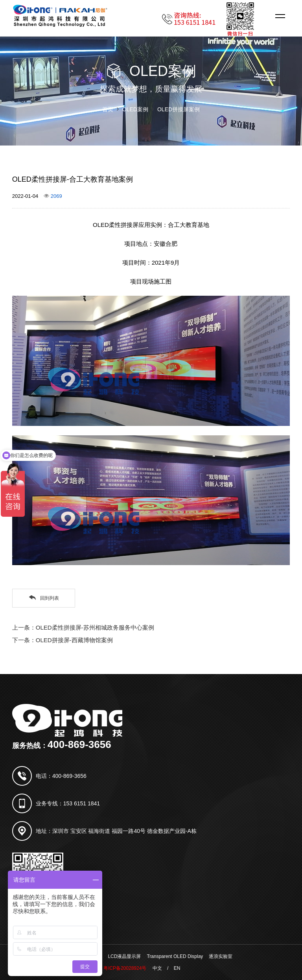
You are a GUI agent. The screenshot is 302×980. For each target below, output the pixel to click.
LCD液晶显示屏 (124, 956)
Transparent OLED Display (175, 956)
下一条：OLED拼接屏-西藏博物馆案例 (63, 640)
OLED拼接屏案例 (179, 109)
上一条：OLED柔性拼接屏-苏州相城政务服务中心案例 (83, 627)
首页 (108, 109)
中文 (157, 968)
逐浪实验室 (221, 956)
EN (177, 968)
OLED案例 (135, 109)
